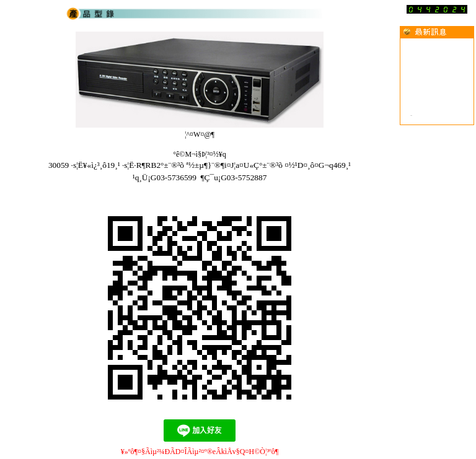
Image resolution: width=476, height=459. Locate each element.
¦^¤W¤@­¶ (200, 134)
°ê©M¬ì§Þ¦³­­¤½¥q (200, 154)
